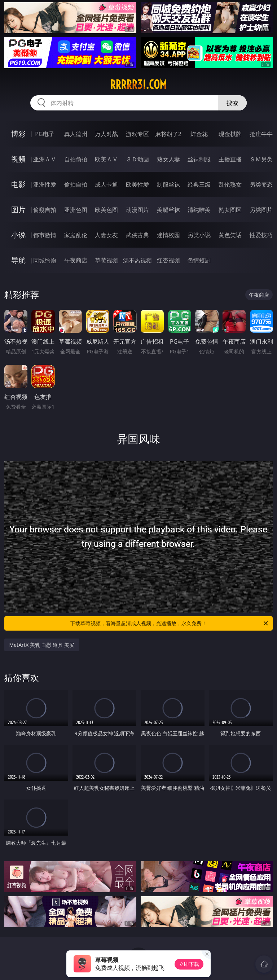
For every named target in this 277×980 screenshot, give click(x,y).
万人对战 (106, 134)
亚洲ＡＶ (45, 159)
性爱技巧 (261, 235)
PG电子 (45, 134)
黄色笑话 (230, 235)
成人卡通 (106, 184)
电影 (18, 184)
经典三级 (199, 184)
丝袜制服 (199, 159)
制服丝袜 (168, 184)
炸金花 (199, 134)
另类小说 (199, 235)
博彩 (18, 134)
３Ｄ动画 (137, 159)
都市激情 (45, 235)
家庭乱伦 (76, 235)
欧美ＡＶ (106, 159)
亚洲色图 (76, 210)
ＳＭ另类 (261, 159)
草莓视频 (106, 260)
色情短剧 (199, 260)
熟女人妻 (168, 159)
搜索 (232, 103)
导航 (18, 260)
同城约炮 (45, 260)
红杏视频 (168, 260)
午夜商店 (76, 260)
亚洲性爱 (45, 184)
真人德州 (76, 134)
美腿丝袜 (168, 210)
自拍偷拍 (76, 159)
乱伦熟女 (230, 184)
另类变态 (261, 184)
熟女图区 (230, 210)
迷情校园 (168, 235)
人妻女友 (106, 235)
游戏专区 (137, 134)
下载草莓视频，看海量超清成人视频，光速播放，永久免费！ (170, 623)
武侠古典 (137, 235)
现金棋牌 (230, 134)
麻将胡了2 (168, 134)
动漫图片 (137, 210)
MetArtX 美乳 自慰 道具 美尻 (42, 645)
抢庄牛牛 (261, 134)
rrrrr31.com (138, 84)
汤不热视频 (137, 260)
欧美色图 (106, 210)
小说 (18, 235)
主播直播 (230, 159)
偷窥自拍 (45, 210)
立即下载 (189, 964)
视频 (18, 159)
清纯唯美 (199, 210)
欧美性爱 (137, 184)
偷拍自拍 (76, 184)
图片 (18, 210)
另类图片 (261, 210)
